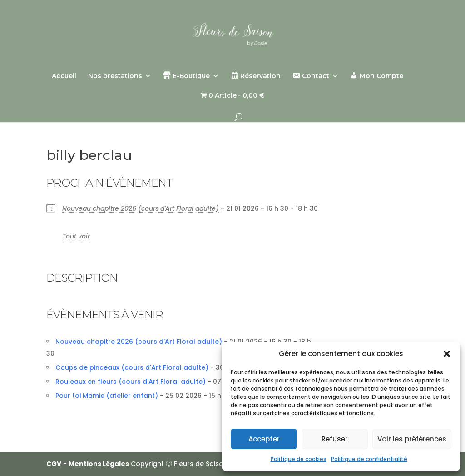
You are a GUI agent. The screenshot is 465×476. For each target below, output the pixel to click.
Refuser (335, 439)
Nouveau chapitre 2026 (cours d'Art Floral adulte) (141, 208)
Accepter (264, 439)
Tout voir (76, 236)
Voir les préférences (412, 439)
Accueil (64, 76)
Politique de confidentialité (369, 459)
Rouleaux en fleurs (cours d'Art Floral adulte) (131, 382)
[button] (447, 354)
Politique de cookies (299, 459)
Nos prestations (115, 76)
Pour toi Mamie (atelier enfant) (107, 396)
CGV (54, 464)
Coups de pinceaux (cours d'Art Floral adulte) (132, 367)
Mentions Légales (99, 464)
